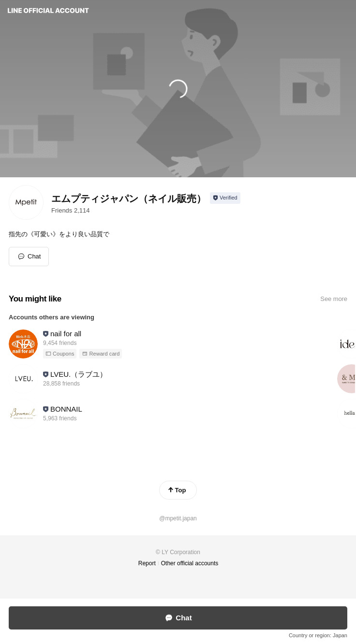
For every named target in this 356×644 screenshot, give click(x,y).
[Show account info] (225, 198)
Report (147, 563)
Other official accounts (190, 563)
